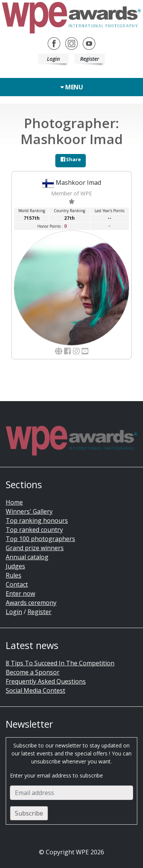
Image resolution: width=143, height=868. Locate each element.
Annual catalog (27, 557)
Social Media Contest (35, 690)
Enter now (20, 593)
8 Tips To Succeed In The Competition (60, 663)
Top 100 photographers (40, 539)
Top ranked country (34, 530)
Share (71, 159)
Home (14, 502)
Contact (17, 584)
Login (53, 59)
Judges (15, 566)
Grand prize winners (35, 548)
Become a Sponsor (33, 672)
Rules (14, 575)
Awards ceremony (31, 603)
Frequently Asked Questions (46, 681)
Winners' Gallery (29, 511)
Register (90, 59)
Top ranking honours (37, 520)
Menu (71, 87)
